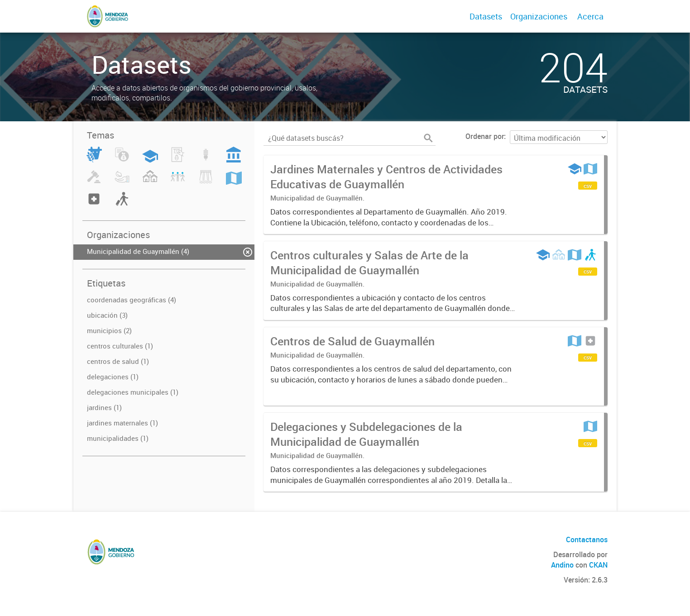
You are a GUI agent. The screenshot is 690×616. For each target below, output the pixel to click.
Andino (562, 565)
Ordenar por (485, 136)
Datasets (486, 16)
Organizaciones (539, 16)
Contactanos (587, 540)
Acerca (590, 16)
